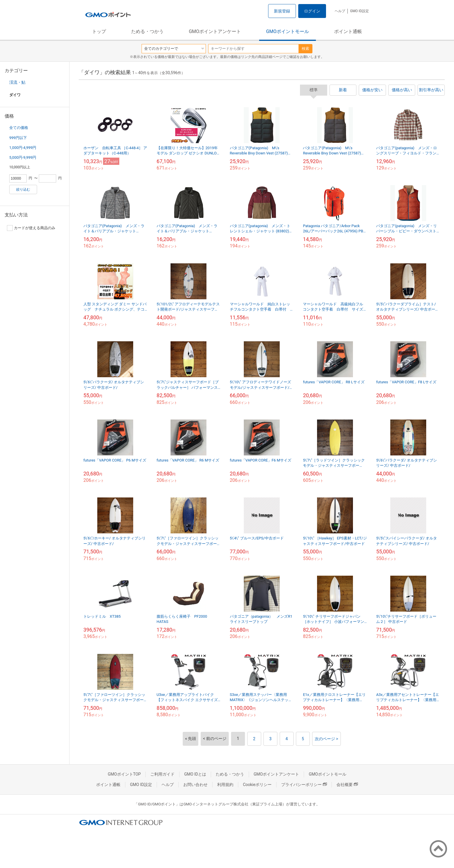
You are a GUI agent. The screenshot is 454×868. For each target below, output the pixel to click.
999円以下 (18, 138)
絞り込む (23, 189)
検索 (305, 49)
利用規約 (225, 785)
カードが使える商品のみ (31, 228)
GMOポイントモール (288, 31)
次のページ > (326, 739)
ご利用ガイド (162, 774)
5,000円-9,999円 (23, 157)
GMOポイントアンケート (215, 31)
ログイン (312, 11)
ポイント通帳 (348, 31)
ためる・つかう (147, 31)
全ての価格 (19, 128)
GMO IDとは (195, 774)
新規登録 (282, 11)
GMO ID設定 (359, 11)
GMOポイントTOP (124, 774)
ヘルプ (340, 11)
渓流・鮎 (17, 82)
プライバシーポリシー (304, 785)
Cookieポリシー (257, 785)
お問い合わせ (195, 785)
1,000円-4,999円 (23, 148)
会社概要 (347, 785)
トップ (99, 31)
